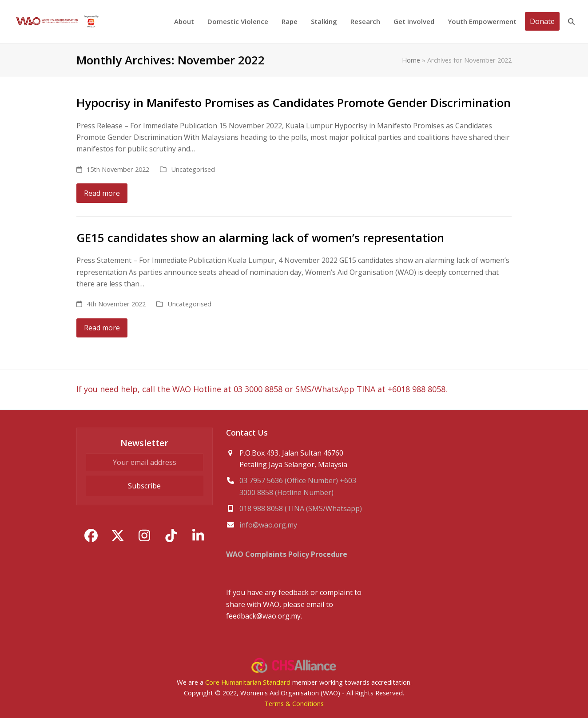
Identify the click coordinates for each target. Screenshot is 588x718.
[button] (571, 22)
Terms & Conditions (294, 703)
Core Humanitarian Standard (248, 682)
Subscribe (144, 486)
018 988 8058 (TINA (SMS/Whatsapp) (301, 508)
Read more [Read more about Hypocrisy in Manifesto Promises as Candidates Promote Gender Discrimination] (102, 193)
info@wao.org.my (268, 525)
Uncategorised (193, 169)
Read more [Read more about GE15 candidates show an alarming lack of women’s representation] (102, 328)
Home (411, 60)
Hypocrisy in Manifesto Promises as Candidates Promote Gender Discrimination (294, 103)
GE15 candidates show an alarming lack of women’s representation (260, 238)
